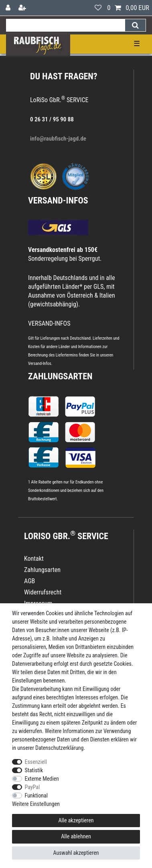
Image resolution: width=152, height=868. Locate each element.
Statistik (34, 770)
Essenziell (36, 762)
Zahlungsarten (60, 376)
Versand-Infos (40, 364)
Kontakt (34, 559)
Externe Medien (42, 779)
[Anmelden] (9, 8)
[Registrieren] (23, 8)
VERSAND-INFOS (58, 200)
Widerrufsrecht (43, 592)
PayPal (32, 787)
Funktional (36, 795)
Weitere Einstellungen (36, 804)
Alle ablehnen (76, 836)
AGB (29, 581)
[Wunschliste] (98, 8)
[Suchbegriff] (65, 25)
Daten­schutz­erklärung (60, 748)
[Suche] (135, 25)
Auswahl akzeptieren (76, 853)
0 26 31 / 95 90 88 (52, 119)
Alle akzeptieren (76, 820)
